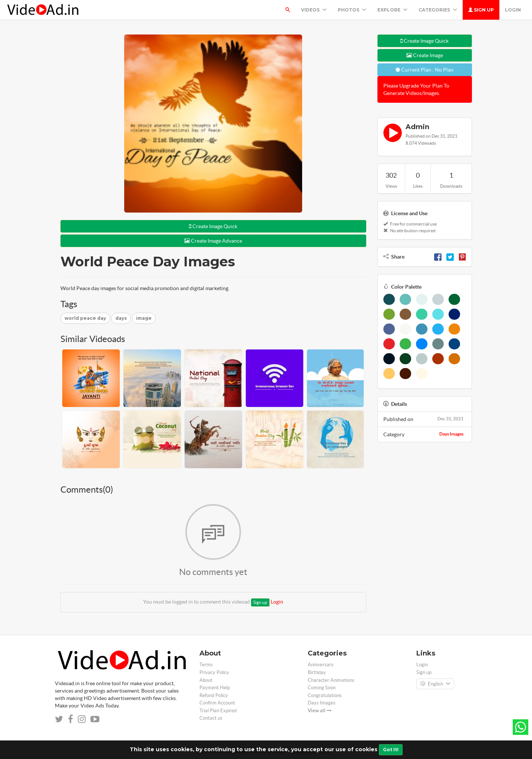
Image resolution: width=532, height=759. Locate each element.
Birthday (317, 672)
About (206, 680)
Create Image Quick (213, 226)
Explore (392, 10)
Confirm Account (217, 703)
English (435, 684)
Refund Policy (214, 695)
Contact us (211, 718)
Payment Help (215, 688)
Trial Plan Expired (218, 711)
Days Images (451, 434)
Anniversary (321, 665)
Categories (438, 10)
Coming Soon (322, 688)
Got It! (391, 750)
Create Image (425, 55)
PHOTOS (352, 10)
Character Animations (331, 680)
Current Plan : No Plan (424, 70)
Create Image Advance (213, 241)
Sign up (481, 10)
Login (513, 10)
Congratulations (325, 695)
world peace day (85, 318)
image (144, 318)
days (121, 318)
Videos (314, 10)
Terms (206, 665)
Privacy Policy (214, 672)
